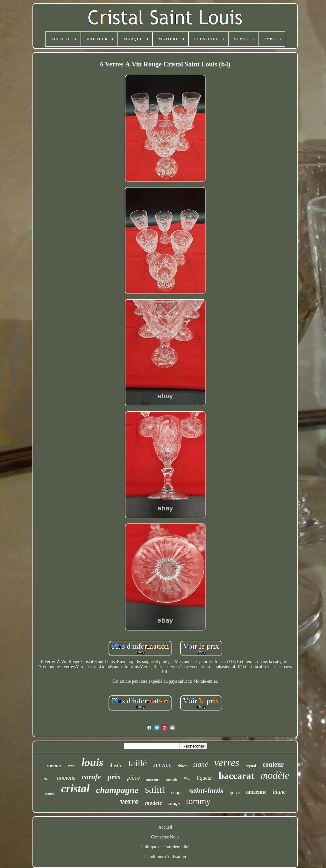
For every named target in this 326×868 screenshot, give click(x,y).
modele (154, 803)
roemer (54, 765)
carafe (91, 777)
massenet (153, 779)
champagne (117, 790)
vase (71, 766)
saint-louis (206, 791)
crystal (251, 766)
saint (155, 789)
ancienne (256, 792)
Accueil (165, 827)
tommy (198, 801)
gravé (235, 793)
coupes (50, 793)
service (162, 765)
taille (46, 779)
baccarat (237, 776)
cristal (75, 789)
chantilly (172, 779)
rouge (174, 803)
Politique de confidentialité (165, 847)
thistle (116, 765)
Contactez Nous (165, 837)
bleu (187, 779)
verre (129, 801)
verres (227, 762)
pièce (133, 778)
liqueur (205, 778)
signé (200, 764)
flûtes (182, 766)
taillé (138, 763)
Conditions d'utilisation (165, 857)
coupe (177, 792)
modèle (275, 775)
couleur (273, 764)
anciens (66, 778)
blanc (279, 792)
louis (92, 762)
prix (114, 777)
